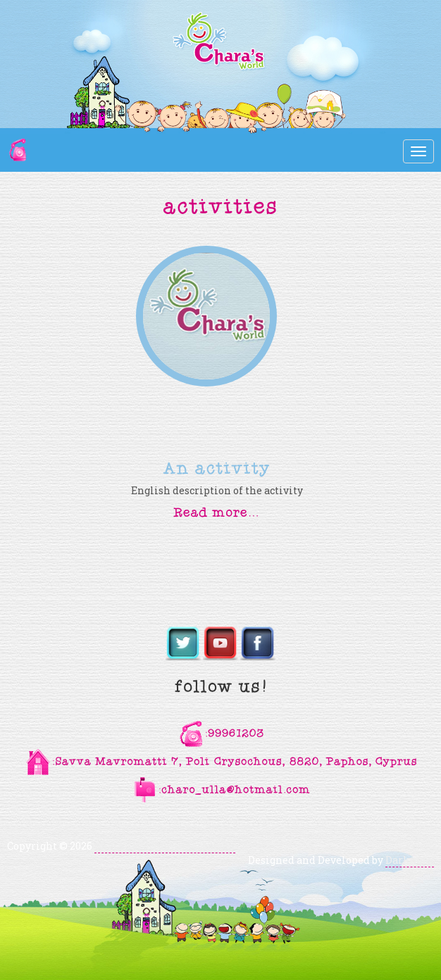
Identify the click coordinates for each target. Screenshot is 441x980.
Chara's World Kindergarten (165, 846)
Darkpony (410, 860)
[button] (217, 511)
